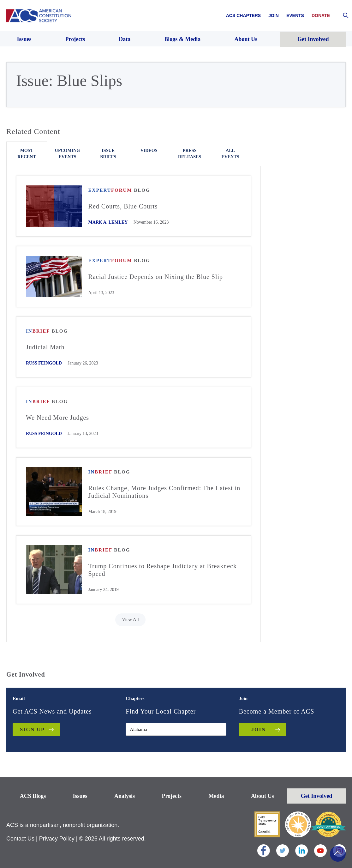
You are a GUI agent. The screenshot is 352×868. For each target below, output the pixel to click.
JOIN (259, 729)
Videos (149, 151)
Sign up (32, 729)
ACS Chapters (243, 15)
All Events (230, 154)
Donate (321, 15)
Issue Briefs (108, 154)
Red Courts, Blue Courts (123, 206)
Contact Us (20, 839)
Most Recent (27, 154)
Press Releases (190, 154)
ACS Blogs (33, 796)
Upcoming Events (67, 154)
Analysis (125, 796)
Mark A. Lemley (108, 222)
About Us (263, 796)
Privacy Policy (57, 839)
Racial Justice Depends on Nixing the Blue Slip (156, 277)
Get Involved (317, 796)
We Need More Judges (57, 418)
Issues (80, 796)
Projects (172, 796)
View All (130, 619)
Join (274, 15)
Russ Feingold (44, 363)
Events (295, 15)
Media (216, 796)
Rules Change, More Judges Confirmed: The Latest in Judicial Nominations (164, 492)
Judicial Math (45, 347)
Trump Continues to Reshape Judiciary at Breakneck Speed (163, 570)
